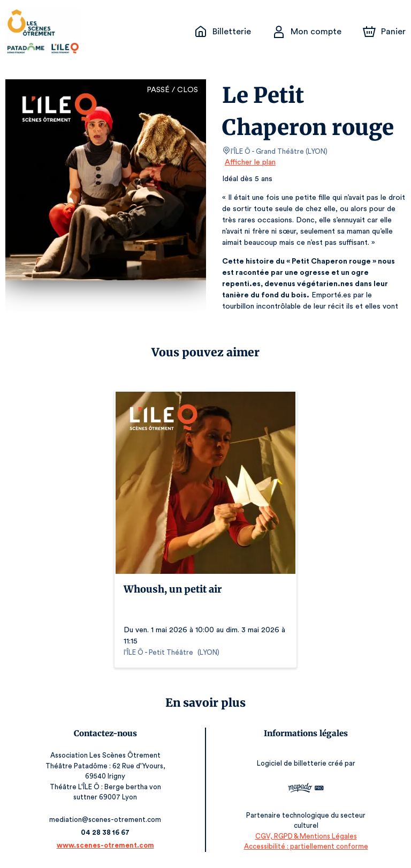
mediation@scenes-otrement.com (105, 820)
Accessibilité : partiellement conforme (306, 846)
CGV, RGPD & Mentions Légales (306, 836)
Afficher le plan (249, 162)
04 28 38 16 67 (105, 832)
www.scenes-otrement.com (105, 845)
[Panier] (384, 32)
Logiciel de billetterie (292, 763)
